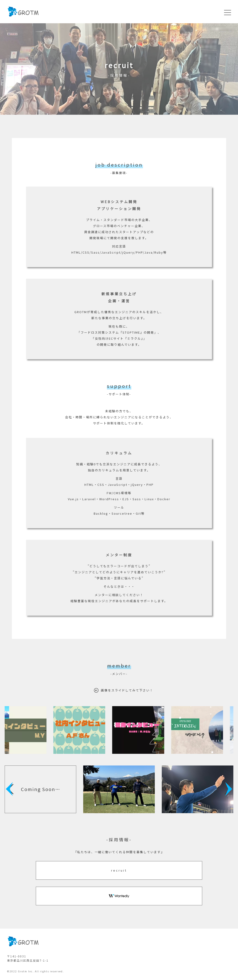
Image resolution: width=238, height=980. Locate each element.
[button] (11, 789)
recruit (119, 870)
